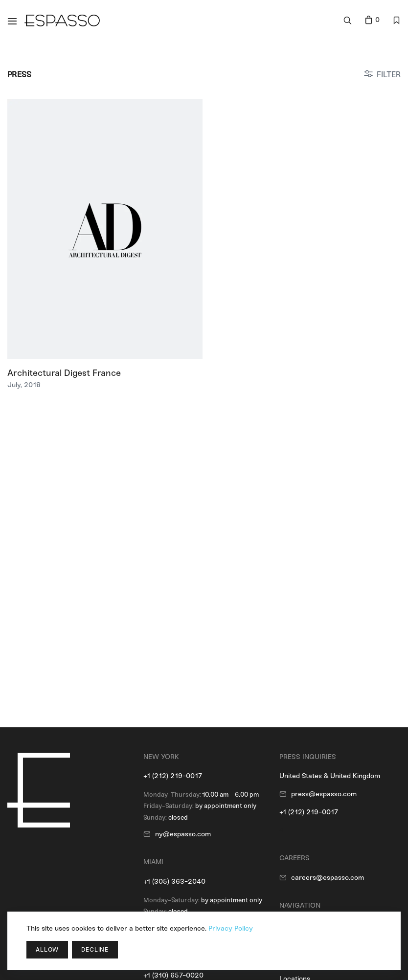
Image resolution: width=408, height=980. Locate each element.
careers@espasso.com (328, 878)
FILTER (389, 75)
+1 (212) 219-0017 (173, 776)
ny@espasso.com (183, 834)
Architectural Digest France (64, 373)
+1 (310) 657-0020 (173, 975)
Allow (47, 950)
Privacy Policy (231, 928)
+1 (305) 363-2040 (174, 882)
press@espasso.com (324, 794)
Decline (95, 950)
